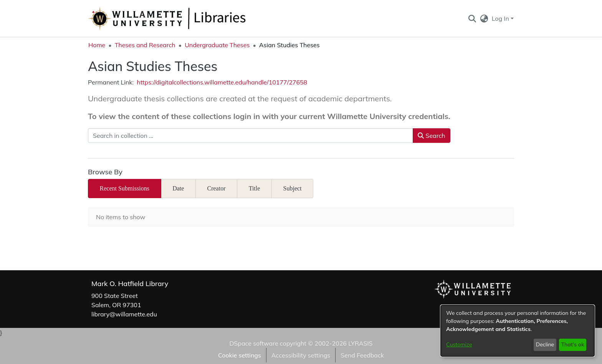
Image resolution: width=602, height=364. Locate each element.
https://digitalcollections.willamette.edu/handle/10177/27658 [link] (222, 82)
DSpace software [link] (254, 343)
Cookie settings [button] (240, 355)
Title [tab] (255, 188)
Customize (459, 344)
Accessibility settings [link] (301, 355)
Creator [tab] (217, 188)
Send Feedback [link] (362, 355)
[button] (472, 18)
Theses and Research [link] (145, 45)
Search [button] (431, 136)
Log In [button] (501, 18)
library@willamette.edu (124, 314)
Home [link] (97, 45)
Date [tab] (178, 188)
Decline (545, 344)
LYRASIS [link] (360, 343)
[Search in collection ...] (251, 136)
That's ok (572, 344)
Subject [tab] (293, 188)
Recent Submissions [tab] (125, 188)
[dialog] (518, 331)
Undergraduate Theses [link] (217, 45)
